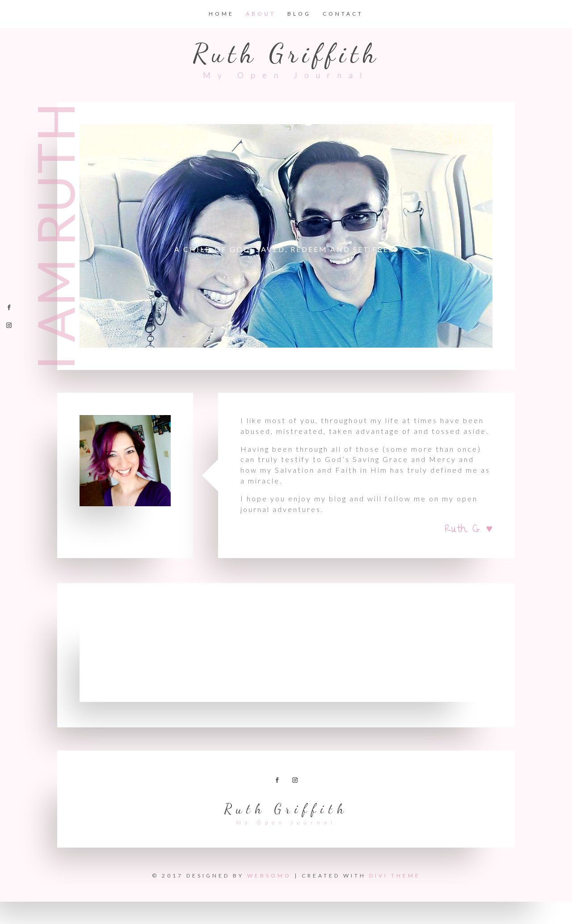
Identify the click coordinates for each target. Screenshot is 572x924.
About (261, 14)
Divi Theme (395, 876)
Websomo (269, 876)
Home (221, 14)
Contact (343, 14)
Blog (299, 14)
